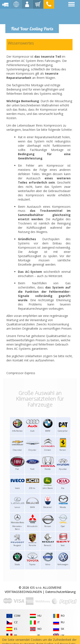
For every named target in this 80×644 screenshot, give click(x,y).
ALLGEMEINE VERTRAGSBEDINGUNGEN (33, 590)
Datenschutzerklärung (60, 592)
